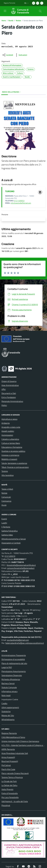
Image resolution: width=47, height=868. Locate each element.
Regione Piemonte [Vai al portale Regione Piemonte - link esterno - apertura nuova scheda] (9, 3)
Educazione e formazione (12, 447)
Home (4, 20)
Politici (4, 405)
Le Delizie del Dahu (9, 785)
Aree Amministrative (10, 385)
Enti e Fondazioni (9, 397)
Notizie (18, 20)
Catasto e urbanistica (10, 439)
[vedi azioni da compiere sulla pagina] (21, 55)
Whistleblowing (8, 719)
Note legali (6, 695)
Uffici (4, 389)
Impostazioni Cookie (10, 699)
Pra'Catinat (6, 765)
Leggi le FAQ (7, 667)
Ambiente (6, 423)
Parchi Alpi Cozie (8, 769)
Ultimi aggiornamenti (10, 707)
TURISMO (10, 191)
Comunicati (6, 497)
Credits (4, 703)
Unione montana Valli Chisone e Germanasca (20, 741)
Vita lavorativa (8, 475)
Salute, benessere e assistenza (14, 463)
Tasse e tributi (7, 489)
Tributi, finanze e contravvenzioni (15, 467)
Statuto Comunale (9, 687)
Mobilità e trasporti (9, 459)
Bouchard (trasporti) (10, 761)
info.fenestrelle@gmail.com (21, 203)
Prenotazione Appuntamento (14, 671)
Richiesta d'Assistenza (11, 679)
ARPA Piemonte (8, 749)
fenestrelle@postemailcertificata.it (21, 565)
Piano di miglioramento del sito (14, 663)
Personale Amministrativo (12, 401)
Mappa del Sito (8, 715)
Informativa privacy (10, 691)
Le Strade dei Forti (9, 781)
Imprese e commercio (10, 455)
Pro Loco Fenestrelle (10, 797)
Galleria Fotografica (10, 531)
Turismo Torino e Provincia (12, 777)
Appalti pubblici (8, 431)
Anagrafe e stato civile (11, 427)
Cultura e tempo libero (11, 443)
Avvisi (4, 505)
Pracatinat (6, 805)
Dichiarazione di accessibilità (13, 659)
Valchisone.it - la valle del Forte (15, 801)
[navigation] (5, 11)
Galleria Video (7, 535)
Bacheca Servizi (8, 683)
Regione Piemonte (9, 733)
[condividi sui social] (8, 55)
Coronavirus (6, 501)
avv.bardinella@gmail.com (18, 640)
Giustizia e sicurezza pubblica (13, 451)
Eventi (4, 519)
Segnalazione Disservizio (12, 675)
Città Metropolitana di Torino (13, 737)
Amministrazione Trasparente (14, 655)
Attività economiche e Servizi (14, 539)
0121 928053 (19, 201)
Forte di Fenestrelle (10, 793)
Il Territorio (6, 527)
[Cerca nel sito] (40, 11)
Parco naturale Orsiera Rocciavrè (15, 773)
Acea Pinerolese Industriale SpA (15, 753)
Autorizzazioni (7, 435)
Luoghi (4, 523)
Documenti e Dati (9, 393)
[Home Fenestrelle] (22, 11)
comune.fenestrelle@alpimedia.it (21, 568)
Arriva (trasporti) (8, 757)
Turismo (5, 471)
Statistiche (6, 711)
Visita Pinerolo (7, 789)
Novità (11, 20)
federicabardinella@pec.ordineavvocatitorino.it (25, 643)
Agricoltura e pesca (9, 419)
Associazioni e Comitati (11, 543)
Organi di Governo (9, 381)
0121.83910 (10, 556)
